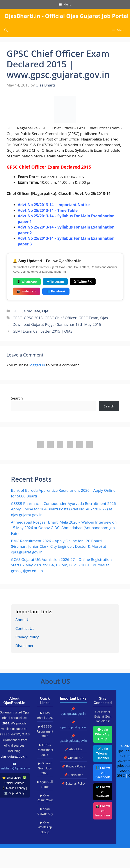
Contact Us (25, 628)
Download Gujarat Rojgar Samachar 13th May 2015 (57, 324)
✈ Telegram (55, 282)
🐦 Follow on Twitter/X (103, 792)
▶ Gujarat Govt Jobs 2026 (45, 768)
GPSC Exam (88, 318)
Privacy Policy (27, 637)
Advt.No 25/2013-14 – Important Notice (54, 205)
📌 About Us (73, 749)
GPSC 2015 (33, 318)
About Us (23, 620)
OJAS (46, 311)
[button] (6, 30)
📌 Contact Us (73, 758)
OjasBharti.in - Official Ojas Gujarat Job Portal (67, 16)
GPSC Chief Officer (61, 318)
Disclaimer (24, 646)
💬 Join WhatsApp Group (103, 734)
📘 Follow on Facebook (103, 773)
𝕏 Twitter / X (83, 282)
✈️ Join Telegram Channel (103, 753)
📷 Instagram (26, 291)
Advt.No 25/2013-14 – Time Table (48, 210)
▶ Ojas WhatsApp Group (45, 827)
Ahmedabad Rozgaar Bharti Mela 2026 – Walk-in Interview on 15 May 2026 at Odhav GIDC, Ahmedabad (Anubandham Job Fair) (64, 528)
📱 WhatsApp (27, 282)
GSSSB (125, 771)
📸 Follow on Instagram (103, 811)
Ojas (104, 318)
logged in (37, 365)
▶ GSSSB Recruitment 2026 (45, 731)
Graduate (32, 311)
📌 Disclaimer (73, 775)
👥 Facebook (56, 291)
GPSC (17, 311)
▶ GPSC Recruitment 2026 (45, 750)
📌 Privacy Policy (73, 766)
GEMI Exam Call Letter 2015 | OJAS (43, 331)
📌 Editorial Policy (73, 783)
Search (17, 398)
